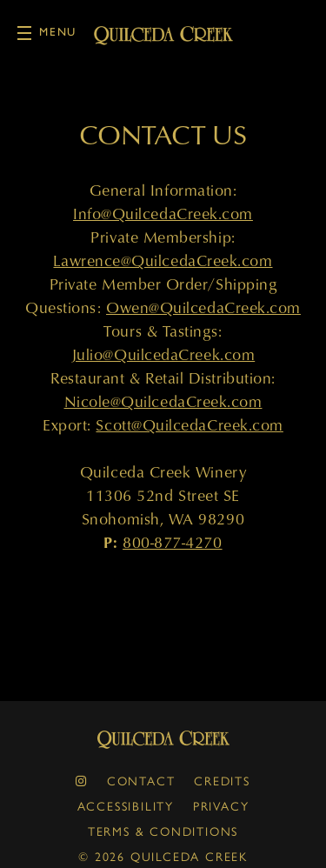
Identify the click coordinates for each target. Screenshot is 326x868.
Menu (47, 33)
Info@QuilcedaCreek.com (163, 214)
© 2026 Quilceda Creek (163, 856)
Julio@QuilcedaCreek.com (163, 354)
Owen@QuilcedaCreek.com (203, 307)
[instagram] (82, 781)
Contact (141, 780)
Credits (222, 780)
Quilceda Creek (163, 740)
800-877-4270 (172, 542)
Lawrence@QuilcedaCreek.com (163, 260)
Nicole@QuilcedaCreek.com (163, 401)
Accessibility (126, 805)
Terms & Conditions (163, 831)
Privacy (221, 805)
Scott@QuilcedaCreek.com (189, 425)
